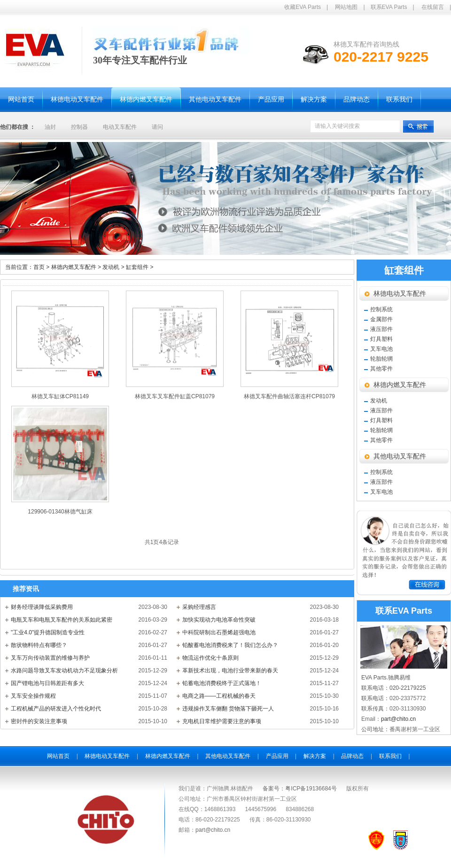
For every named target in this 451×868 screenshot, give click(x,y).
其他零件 (381, 369)
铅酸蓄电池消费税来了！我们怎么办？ (230, 645)
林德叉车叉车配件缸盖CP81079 (175, 396)
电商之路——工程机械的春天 (219, 696)
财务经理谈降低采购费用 (42, 607)
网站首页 (58, 756)
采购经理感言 (199, 607)
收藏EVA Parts (303, 7)
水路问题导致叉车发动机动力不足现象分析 (64, 671)
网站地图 (346, 7)
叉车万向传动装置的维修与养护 (50, 658)
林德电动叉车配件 (400, 294)
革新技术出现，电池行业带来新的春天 (230, 671)
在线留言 (433, 7)
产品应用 (277, 756)
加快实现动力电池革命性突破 (219, 620)
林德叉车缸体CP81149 (60, 396)
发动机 (114, 267)
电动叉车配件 (120, 127)
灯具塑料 (381, 339)
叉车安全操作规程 (33, 696)
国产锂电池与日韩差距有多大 (47, 683)
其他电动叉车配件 (400, 456)
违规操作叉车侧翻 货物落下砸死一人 (228, 709)
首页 (39, 267)
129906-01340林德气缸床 (60, 512)
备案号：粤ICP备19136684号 (299, 789)
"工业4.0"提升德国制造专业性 (48, 632)
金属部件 (381, 319)
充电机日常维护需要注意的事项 (222, 721)
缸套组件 (140, 267)
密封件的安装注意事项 (39, 721)
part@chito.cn (398, 719)
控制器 (79, 127)
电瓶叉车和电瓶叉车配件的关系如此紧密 (62, 620)
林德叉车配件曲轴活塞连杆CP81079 (289, 396)
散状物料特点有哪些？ (39, 645)
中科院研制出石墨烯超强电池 (219, 632)
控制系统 (381, 309)
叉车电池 (381, 349)
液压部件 (381, 329)
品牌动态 (352, 756)
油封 (50, 127)
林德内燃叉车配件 (77, 267)
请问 (157, 127)
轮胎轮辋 (381, 359)
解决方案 (315, 756)
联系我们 (390, 756)
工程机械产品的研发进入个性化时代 (56, 709)
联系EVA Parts (389, 7)
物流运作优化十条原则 (210, 658)
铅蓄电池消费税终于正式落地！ (222, 683)
